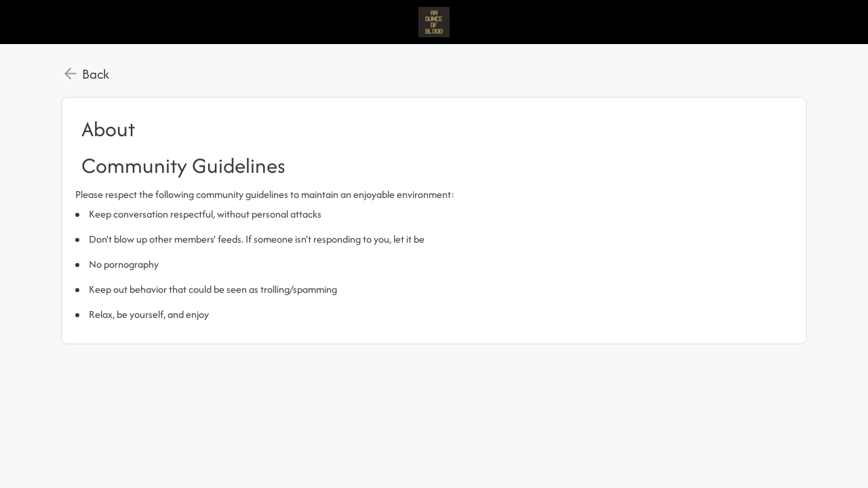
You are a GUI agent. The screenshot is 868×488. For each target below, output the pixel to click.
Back (96, 74)
